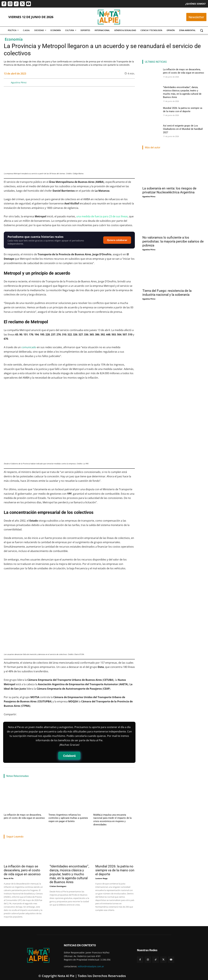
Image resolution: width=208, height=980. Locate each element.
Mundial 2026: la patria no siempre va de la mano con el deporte (115, 867)
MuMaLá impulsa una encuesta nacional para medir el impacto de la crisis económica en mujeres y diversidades (114, 818)
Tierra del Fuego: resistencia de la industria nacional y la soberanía (167, 290)
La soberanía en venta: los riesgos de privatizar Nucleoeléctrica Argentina (169, 187)
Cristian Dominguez (58, 883)
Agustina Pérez (19, 82)
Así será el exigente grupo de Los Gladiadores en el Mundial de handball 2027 (181, 126)
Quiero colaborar (117, 240)
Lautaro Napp (101, 875)
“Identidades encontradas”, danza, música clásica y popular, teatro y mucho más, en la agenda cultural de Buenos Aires (69, 871)
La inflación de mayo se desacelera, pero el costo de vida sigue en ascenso (22, 867)
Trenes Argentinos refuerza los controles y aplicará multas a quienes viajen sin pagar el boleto (68, 818)
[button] (202, 30)
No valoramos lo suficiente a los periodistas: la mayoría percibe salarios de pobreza (173, 238)
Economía (14, 39)
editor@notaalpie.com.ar (91, 963)
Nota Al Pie (9, 875)
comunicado (29, 347)
